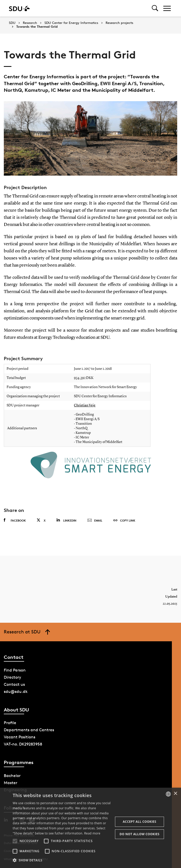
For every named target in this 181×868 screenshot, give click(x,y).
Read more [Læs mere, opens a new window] (92, 833)
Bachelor (12, 776)
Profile (10, 723)
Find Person (15, 670)
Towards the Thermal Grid (37, 27)
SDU (12, 23)
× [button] (175, 794)
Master (11, 783)
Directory (12, 677)
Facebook (15, 520)
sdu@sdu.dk (16, 691)
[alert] (91, 828)
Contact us (14, 684)
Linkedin (66, 520)
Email (95, 521)
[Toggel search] (155, 8)
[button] (15, 841)
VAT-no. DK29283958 (23, 744)
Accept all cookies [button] (139, 822)
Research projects (119, 23)
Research (30, 23)
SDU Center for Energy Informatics (71, 23)
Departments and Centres (29, 730)
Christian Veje (85, 405)
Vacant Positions (20, 737)
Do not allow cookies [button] (139, 834)
